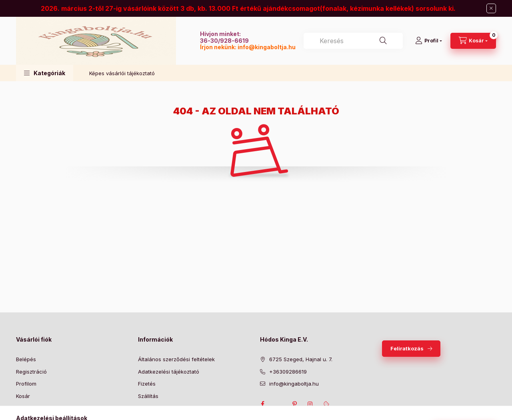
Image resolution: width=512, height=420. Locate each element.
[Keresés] (383, 41)
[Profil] (429, 41)
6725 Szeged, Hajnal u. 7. (301, 359)
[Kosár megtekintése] (473, 41)
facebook (262, 404)
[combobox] (353, 41)
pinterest (294, 404)
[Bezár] (491, 8)
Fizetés (147, 384)
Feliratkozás (407, 348)
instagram (310, 404)
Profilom (26, 384)
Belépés (26, 359)
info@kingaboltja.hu (267, 47)
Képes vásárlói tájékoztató (122, 73)
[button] (45, 73)
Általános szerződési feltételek (176, 359)
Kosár (23, 396)
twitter (278, 404)
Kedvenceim (31, 408)
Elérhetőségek (156, 408)
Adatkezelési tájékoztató (169, 372)
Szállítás (148, 396)
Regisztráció (31, 372)
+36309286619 (288, 372)
